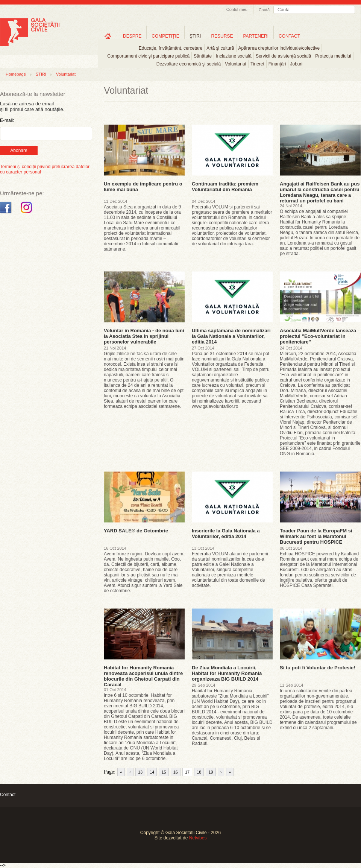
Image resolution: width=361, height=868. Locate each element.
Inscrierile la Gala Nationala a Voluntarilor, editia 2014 (226, 534)
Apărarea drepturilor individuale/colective (279, 48)
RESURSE (222, 36)
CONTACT (289, 36)
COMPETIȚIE (165, 36)
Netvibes (198, 838)
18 (199, 772)
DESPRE (132, 36)
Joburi (297, 64)
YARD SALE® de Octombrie (136, 531)
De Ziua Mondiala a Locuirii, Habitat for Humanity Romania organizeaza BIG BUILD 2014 (227, 673)
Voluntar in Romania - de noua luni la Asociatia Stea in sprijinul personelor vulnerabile (144, 336)
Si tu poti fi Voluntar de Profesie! (318, 668)
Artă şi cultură (220, 48)
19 (211, 772)
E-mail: (7, 120)
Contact (8, 795)
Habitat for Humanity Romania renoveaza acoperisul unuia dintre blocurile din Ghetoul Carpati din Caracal (143, 676)
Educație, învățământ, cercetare (171, 48)
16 (176, 772)
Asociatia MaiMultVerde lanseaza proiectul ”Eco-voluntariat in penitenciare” (318, 336)
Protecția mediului (333, 56)
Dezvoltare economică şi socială (189, 64)
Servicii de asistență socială (283, 56)
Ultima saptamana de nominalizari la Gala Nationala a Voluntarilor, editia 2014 (231, 336)
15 (164, 772)
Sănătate (203, 56)
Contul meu (237, 9)
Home (108, 36)
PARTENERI (256, 36)
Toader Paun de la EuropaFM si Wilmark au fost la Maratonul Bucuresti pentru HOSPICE (316, 536)
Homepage (16, 74)
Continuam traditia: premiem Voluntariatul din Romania (225, 187)
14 (152, 772)
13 (140, 772)
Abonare (19, 150)
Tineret (257, 64)
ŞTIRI (195, 36)
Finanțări (277, 64)
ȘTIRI (41, 74)
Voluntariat (236, 64)
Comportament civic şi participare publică (148, 56)
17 (187, 772)
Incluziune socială (234, 56)
